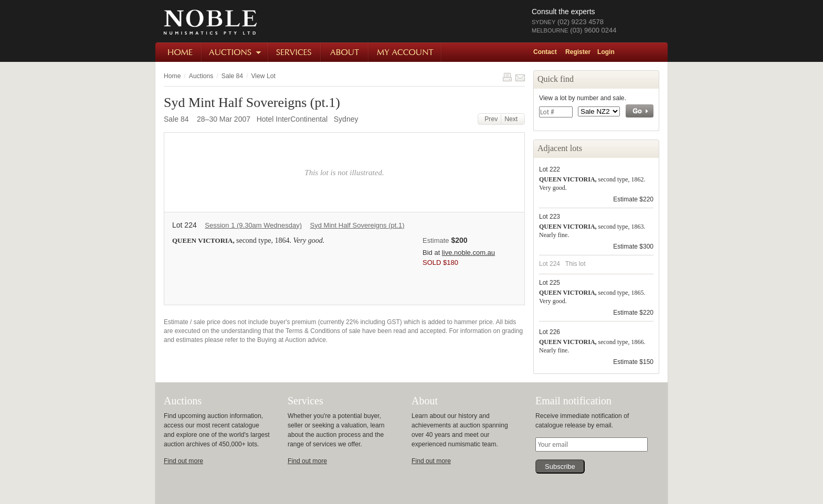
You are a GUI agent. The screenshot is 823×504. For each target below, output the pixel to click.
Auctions (235, 52)
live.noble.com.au (468, 253)
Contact (545, 52)
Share (520, 77)
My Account (405, 52)
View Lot (263, 76)
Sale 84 (232, 76)
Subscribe (560, 467)
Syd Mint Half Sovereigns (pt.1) (357, 225)
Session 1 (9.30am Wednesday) (253, 225)
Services (295, 52)
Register (578, 52)
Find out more (183, 461)
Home (179, 52)
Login (606, 52)
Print (507, 77)
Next (513, 119)
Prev (490, 119)
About (345, 52)
